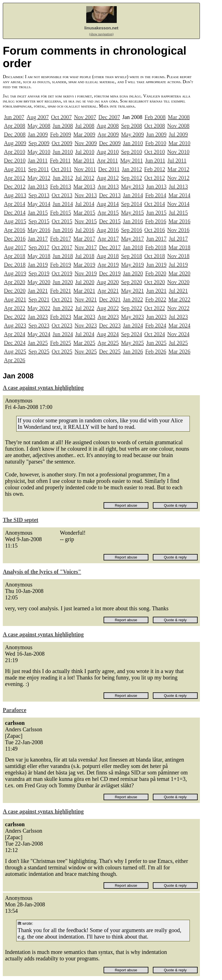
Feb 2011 (60, 160)
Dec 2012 (15, 187)
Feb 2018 (156, 247)
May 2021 (132, 291)
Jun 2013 (156, 187)
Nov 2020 (178, 282)
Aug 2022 (108, 308)
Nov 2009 (86, 143)
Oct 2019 (62, 273)
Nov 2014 (178, 204)
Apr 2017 (108, 239)
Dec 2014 (15, 213)
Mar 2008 (179, 117)
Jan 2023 (38, 317)
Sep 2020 (131, 282)
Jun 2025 (156, 343)
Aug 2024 (108, 334)
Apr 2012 (15, 178)
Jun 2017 (156, 239)
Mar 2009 (84, 134)
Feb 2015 (61, 213)
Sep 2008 (131, 126)
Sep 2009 (39, 143)
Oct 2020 (155, 282)
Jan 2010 (133, 143)
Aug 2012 (108, 178)
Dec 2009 (110, 143)
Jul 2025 (178, 343)
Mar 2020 (179, 273)
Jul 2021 (178, 291)
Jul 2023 (178, 317)
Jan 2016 (133, 221)
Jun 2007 (14, 117)
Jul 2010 (85, 152)
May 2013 (132, 187)
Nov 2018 (178, 256)
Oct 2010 (155, 152)
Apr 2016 (15, 230)
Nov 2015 (86, 221)
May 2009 (132, 134)
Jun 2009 (156, 134)
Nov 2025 (86, 352)
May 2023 (132, 317)
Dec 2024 (15, 343)
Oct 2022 (155, 308)
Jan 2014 (133, 195)
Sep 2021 (39, 299)
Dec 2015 (110, 221)
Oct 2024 (155, 334)
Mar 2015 (84, 213)
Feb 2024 (156, 325)
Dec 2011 (109, 169)
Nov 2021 (86, 299)
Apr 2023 (108, 317)
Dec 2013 (110, 195)
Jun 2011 (155, 160)
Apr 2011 (107, 160)
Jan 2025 (38, 343)
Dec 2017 (110, 247)
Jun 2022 (63, 308)
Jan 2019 (38, 265)
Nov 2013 (86, 195)
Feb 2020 (156, 273)
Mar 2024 (179, 325)
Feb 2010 (156, 143)
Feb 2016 (156, 221)
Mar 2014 (179, 195)
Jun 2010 (63, 152)
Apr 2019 (108, 265)
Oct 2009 (62, 143)
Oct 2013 (62, 195)
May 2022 (39, 308)
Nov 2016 (178, 230)
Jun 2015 (156, 213)
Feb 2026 (156, 352)
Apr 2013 (108, 187)
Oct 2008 (155, 126)
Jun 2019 (156, 265)
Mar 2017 (84, 239)
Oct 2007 (61, 117)
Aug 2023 (15, 325)
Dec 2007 (109, 117)
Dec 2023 (110, 325)
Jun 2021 (156, 291)
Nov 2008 (178, 126)
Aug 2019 (15, 273)
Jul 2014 (85, 204)
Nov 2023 (86, 325)
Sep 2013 (39, 195)
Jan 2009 (38, 134)
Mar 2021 (84, 291)
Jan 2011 (38, 160)
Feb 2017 (61, 239)
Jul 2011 (177, 160)
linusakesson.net (101, 28)
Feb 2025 (61, 343)
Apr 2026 (15, 360)
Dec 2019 (110, 273)
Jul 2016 (85, 230)
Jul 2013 (178, 187)
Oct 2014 (155, 204)
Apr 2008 (15, 126)
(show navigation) (101, 34)
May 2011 (131, 160)
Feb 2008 (155, 117)
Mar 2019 (84, 265)
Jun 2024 (63, 334)
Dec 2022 (15, 317)
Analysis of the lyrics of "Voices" (42, 572)
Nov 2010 (178, 152)
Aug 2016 (108, 230)
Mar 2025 (84, 343)
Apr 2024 (15, 334)
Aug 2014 (108, 204)
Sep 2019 (39, 273)
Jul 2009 (178, 134)
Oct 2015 (62, 221)
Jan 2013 (38, 187)
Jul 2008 (85, 126)
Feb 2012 (155, 169)
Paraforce (15, 710)
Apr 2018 (15, 256)
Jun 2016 (63, 230)
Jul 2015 (178, 213)
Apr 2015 (108, 213)
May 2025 (132, 343)
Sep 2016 (131, 230)
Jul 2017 (178, 239)
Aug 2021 (15, 299)
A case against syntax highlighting (43, 388)
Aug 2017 (15, 247)
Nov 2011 (85, 169)
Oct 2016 (155, 230)
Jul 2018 (85, 256)
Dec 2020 (15, 291)
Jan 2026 (133, 352)
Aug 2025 (15, 352)
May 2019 (132, 265)
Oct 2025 (62, 352)
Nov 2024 (178, 334)
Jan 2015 (38, 213)
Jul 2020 (85, 282)
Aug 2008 (108, 126)
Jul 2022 (85, 308)
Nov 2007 (85, 117)
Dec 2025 (110, 352)
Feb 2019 (61, 265)
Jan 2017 (38, 239)
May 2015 (132, 213)
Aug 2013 (15, 195)
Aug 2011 (15, 169)
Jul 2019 (178, 265)
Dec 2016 (15, 239)
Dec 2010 (15, 160)
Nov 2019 (86, 273)
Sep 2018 (131, 256)
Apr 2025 (108, 343)
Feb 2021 (61, 291)
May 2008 (39, 126)
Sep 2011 (39, 169)
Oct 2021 (62, 299)
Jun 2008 (63, 126)
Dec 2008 (15, 134)
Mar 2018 (179, 247)
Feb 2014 (156, 195)
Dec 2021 (110, 299)
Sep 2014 (131, 204)
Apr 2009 (108, 134)
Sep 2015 (39, 221)
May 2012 (39, 178)
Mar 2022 (179, 299)
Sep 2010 (131, 152)
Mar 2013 (84, 187)
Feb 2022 (156, 299)
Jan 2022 (133, 299)
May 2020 (39, 282)
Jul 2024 (85, 334)
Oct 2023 (62, 325)
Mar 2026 (179, 352)
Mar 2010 (179, 143)
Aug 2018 (108, 256)
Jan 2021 (38, 291)
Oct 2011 (61, 169)
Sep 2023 (39, 325)
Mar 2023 (84, 317)
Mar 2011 (84, 160)
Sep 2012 (131, 178)
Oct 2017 (62, 247)
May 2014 (39, 204)
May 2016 (39, 230)
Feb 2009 (61, 134)
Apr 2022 (15, 308)
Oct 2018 (155, 256)
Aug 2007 (38, 117)
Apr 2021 (108, 291)
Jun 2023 (156, 317)
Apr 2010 (15, 152)
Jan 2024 (133, 325)
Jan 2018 (133, 247)
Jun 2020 (63, 282)
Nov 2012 (178, 178)
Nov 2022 (178, 308)
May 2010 (39, 152)
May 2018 (39, 256)
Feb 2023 (61, 317)
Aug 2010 (108, 152)
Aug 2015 (15, 221)
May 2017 (132, 239)
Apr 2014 (15, 204)
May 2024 (39, 334)
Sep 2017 (39, 247)
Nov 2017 (86, 247)
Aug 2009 (15, 143)
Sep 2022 (131, 308)
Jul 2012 (85, 178)
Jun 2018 (63, 256)
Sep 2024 (131, 334)
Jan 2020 (133, 273)
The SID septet (21, 520)
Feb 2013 (61, 187)
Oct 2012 (155, 178)
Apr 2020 (15, 282)
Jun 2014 (63, 204)
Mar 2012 (178, 169)
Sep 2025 (39, 352)
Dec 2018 (15, 265)
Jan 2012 (132, 169)
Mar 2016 (179, 221)
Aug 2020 (108, 282)
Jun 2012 (63, 178)
